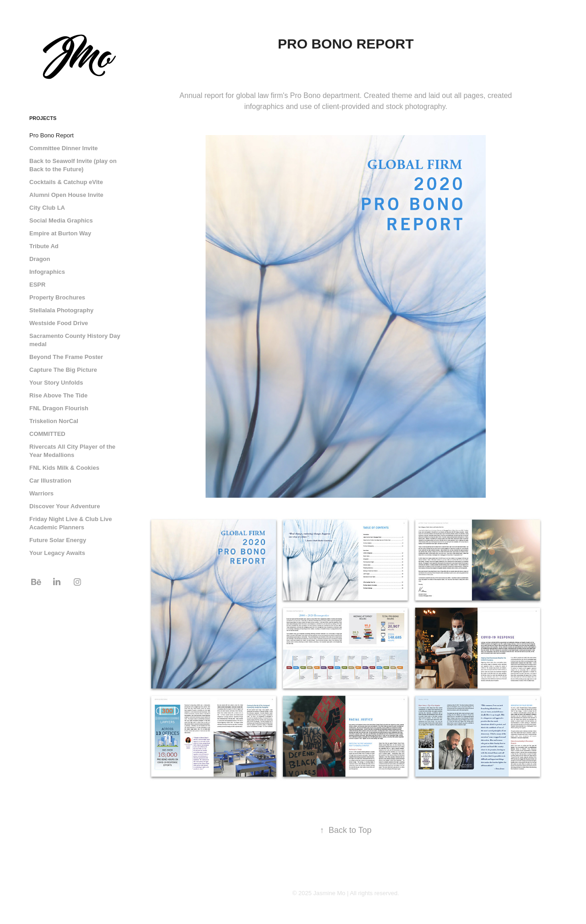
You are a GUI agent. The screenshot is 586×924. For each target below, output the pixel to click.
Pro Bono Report (52, 135)
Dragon (40, 259)
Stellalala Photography (61, 310)
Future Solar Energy (58, 540)
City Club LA (47, 208)
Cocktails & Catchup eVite (66, 182)
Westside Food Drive (59, 323)
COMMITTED (47, 434)
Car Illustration (50, 481)
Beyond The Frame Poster (66, 357)
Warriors (41, 493)
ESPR (37, 285)
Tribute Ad (44, 246)
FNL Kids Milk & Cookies (64, 468)
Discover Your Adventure (65, 506)
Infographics (47, 272)
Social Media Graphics (61, 220)
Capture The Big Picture (63, 370)
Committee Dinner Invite (64, 148)
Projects (43, 118)
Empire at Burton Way (60, 233)
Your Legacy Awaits (57, 553)
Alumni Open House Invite (66, 195)
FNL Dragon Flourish (59, 408)
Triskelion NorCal (54, 421)
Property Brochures (57, 297)
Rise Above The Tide (58, 395)
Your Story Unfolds (56, 383)
